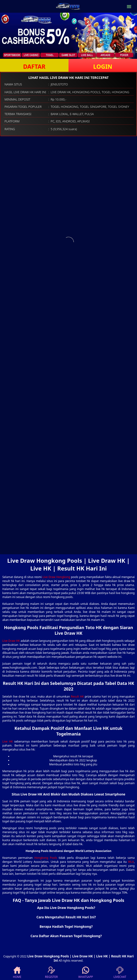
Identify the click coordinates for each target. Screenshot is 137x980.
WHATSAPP (86, 973)
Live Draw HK (11, 641)
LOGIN (103, 66)
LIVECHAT (120, 973)
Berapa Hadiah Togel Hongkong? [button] (66, 926)
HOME (17, 973)
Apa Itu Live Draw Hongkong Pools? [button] (66, 908)
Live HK (8, 741)
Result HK (77, 697)
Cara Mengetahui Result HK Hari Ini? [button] (66, 917)
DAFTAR (34, 66)
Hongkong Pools (46, 858)
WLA (131, 862)
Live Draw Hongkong (56, 577)
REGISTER (51, 973)
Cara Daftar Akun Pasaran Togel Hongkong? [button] (66, 936)
